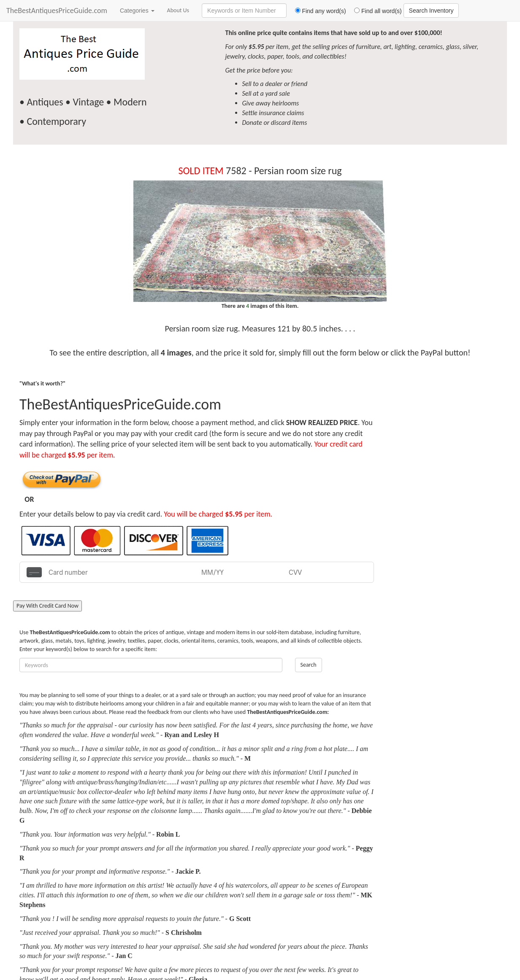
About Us (178, 10)
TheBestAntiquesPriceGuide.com (57, 11)
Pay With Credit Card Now (47, 606)
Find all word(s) (375, 11)
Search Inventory (431, 11)
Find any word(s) (317, 11)
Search (309, 665)
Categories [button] (137, 11)
